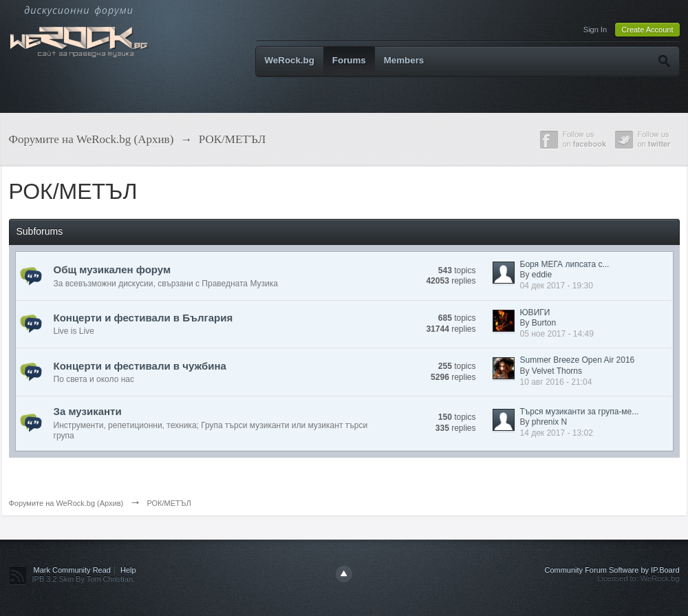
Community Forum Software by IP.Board (612, 570)
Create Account (647, 30)
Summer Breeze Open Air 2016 (578, 360)
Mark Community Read (72, 570)
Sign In (595, 30)
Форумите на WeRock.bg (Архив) (66, 503)
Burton (544, 323)
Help (128, 570)
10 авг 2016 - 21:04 (556, 382)
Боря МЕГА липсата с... (565, 264)
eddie (542, 275)
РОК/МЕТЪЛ (169, 503)
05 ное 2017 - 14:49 (557, 334)
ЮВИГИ (535, 312)
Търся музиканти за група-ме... (580, 412)
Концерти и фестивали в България (143, 318)
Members (404, 60)
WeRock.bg (290, 60)
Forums (349, 60)
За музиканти (88, 411)
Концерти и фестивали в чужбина (140, 366)
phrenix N (549, 422)
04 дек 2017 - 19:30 (557, 286)
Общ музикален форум (112, 269)
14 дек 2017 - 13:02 (557, 433)
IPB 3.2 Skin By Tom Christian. (84, 579)
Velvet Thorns (557, 371)
